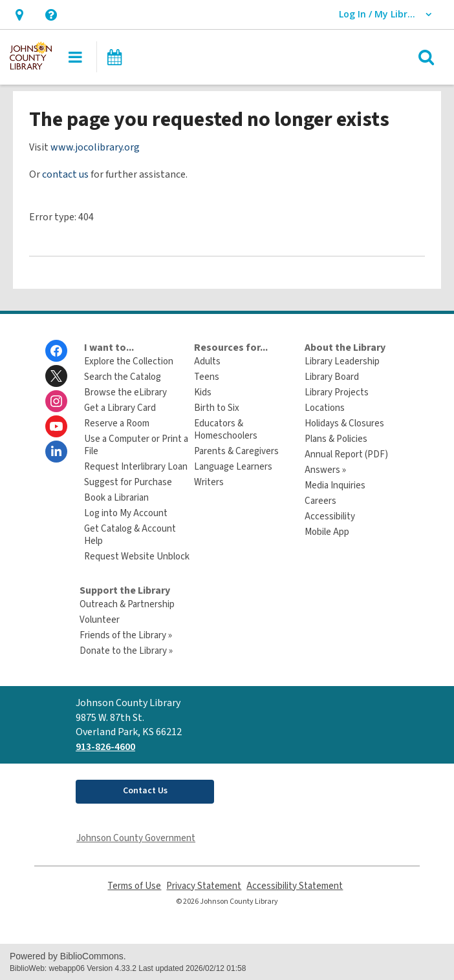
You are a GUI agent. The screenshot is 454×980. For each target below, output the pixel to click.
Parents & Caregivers (236, 451)
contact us (65, 174)
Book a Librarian (116, 498)
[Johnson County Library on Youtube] (56, 426)
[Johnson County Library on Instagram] (56, 401)
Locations (325, 408)
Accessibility (330, 516)
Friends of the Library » (126, 635)
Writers (209, 482)
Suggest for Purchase (128, 482)
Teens (207, 377)
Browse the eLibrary (125, 392)
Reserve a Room (117, 423)
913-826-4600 (105, 747)
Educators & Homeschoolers (226, 430)
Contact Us (145, 791)
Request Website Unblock (137, 557)
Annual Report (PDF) (346, 454)
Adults (207, 361)
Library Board (332, 377)
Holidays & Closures (344, 423)
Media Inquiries (335, 485)
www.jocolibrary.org (95, 147)
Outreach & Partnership (127, 604)
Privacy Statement (204, 886)
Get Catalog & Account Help (130, 535)
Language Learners (233, 467)
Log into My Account (126, 513)
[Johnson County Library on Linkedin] (56, 452)
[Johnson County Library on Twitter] (56, 376)
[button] (19, 15)
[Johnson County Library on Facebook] (56, 351)
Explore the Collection (129, 361)
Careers (320, 501)
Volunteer (100, 620)
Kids (203, 392)
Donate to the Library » (126, 651)
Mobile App (327, 532)
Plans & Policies (336, 439)
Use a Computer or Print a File (136, 445)
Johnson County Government (136, 838)
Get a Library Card (120, 408)
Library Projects (337, 392)
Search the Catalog (123, 377)
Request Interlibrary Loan (136, 467)
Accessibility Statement (295, 886)
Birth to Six (217, 408)
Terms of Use (134, 886)
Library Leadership (342, 361)
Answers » (325, 470)
